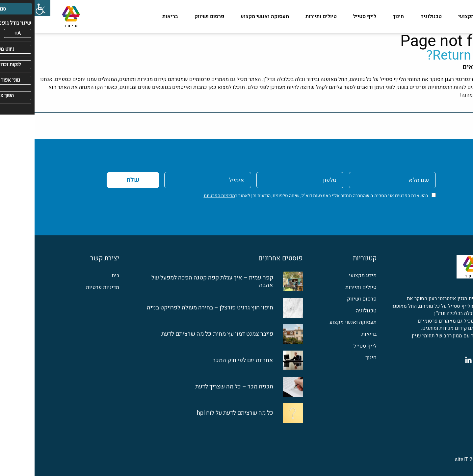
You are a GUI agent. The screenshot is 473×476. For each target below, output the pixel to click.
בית (81, 276)
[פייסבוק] (448, 360)
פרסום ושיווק (175, 16)
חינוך (364, 16)
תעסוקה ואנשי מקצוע (230, 16)
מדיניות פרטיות (68, 288)
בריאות (136, 16)
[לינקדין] (434, 360)
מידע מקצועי (438, 16)
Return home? (432, 55)
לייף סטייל (330, 16)
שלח (98, 180)
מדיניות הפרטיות (185, 196)
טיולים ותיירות (287, 16)
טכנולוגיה (396, 16)
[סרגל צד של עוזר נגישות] (8, 8)
